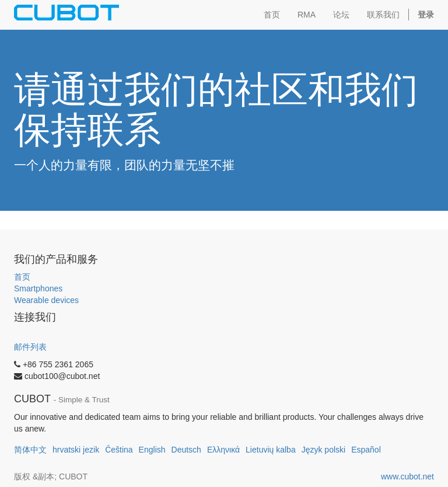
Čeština (119, 450)
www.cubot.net (407, 476)
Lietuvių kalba (271, 450)
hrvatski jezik (76, 450)
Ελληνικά (223, 450)
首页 (22, 277)
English (152, 450)
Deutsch (186, 450)
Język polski (323, 450)
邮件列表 (30, 347)
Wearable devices (46, 300)
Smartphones (38, 288)
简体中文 (30, 450)
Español (366, 450)
